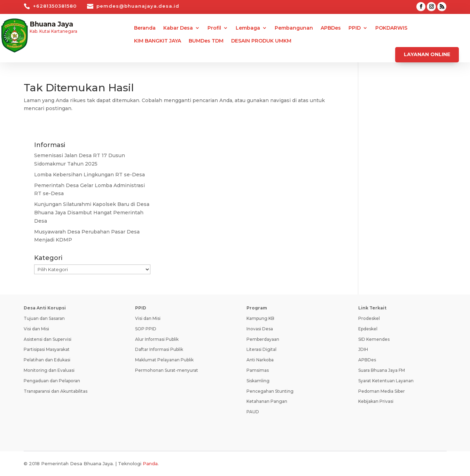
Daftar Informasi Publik (159, 349)
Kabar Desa (178, 28)
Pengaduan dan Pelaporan (52, 381)
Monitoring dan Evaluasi (49, 370)
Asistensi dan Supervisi (48, 339)
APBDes (331, 28)
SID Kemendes (374, 339)
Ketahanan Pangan (267, 401)
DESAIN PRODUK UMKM (261, 41)
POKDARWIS (391, 28)
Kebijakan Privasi (376, 401)
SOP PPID (146, 329)
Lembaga (248, 28)
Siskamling (258, 381)
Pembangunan (294, 28)
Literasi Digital (261, 349)
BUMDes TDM (206, 41)
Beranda (145, 28)
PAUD (253, 412)
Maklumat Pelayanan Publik (164, 360)
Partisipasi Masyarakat (47, 349)
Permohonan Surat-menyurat (167, 370)
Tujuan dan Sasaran (44, 318)
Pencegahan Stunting (270, 391)
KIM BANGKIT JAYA (158, 41)
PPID (355, 28)
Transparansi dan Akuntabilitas (56, 391)
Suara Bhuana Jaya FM (382, 370)
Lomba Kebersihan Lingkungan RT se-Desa (89, 175)
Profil (214, 28)
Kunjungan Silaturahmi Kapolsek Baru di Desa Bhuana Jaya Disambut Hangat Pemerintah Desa (92, 213)
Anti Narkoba (260, 360)
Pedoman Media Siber (382, 391)
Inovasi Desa (260, 329)
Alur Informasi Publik (157, 339)
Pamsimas (258, 370)
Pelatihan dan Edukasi (47, 360)
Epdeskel (368, 329)
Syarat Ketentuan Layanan (386, 381)
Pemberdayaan (263, 339)
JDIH (363, 349)
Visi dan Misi (36, 329)
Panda (150, 463)
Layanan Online (427, 54)
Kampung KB (260, 318)
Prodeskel (369, 318)
